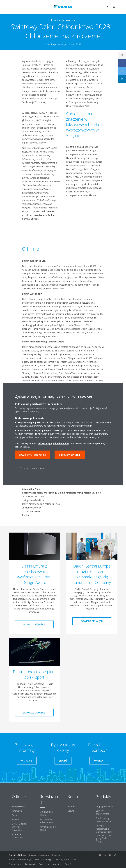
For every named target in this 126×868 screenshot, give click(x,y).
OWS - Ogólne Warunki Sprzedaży (19, 827)
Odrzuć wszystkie (70, 455)
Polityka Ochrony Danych (21, 859)
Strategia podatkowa (17, 836)
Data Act (69, 864)
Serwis (71, 811)
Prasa (15, 815)
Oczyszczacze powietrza (50, 864)
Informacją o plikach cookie (53, 443)
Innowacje (17, 811)
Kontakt (72, 806)
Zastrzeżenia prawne (39, 855)
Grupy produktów (104, 806)
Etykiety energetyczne (102, 812)
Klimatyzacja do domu (48, 828)
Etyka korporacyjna (44, 859)
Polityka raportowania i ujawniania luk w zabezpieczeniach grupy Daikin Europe (104, 833)
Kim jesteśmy (19, 806)
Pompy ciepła (15, 864)
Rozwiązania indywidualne (46, 821)
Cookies (56, 855)
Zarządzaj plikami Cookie (32, 468)
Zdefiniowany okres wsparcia (103, 820)
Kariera (15, 819)
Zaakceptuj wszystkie (33, 455)
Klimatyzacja (30, 864)
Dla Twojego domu (46, 813)
